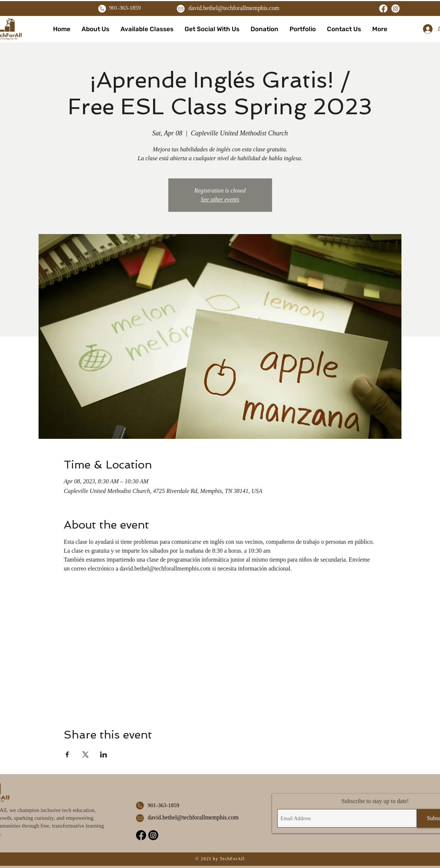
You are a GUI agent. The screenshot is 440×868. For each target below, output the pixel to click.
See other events (220, 199)
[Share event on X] (85, 754)
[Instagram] (396, 9)
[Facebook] (383, 9)
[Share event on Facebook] (67, 754)
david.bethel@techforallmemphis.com (234, 8)
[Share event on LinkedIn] (104, 754)
